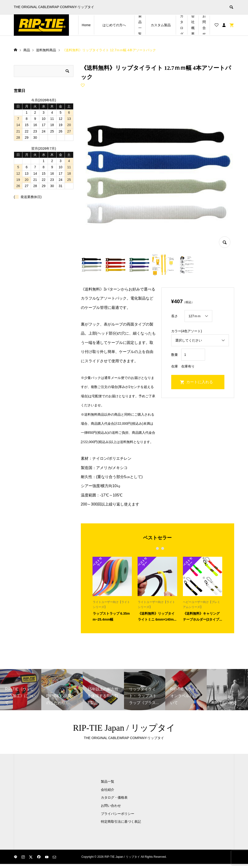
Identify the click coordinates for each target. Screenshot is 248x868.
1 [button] (152, 548)
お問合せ (204, 25)
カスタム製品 (163, 25)
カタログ (182, 25)
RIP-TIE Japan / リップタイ (124, 728)
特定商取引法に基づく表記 (121, 822)
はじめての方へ (119, 25)
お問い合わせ (111, 806)
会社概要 (193, 25)
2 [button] (158, 548)
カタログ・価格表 (114, 797)
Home (86, 25)
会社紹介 (108, 790)
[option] (112, 589)
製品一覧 (140, 25)
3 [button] (163, 548)
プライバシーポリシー (118, 814)
